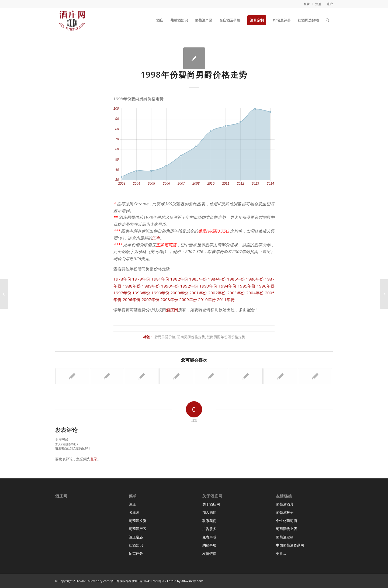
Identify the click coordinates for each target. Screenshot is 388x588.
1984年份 (217, 279)
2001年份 (198, 293)
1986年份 (255, 279)
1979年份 (141, 279)
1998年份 (141, 293)
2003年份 (236, 293)
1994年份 (228, 286)
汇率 (156, 238)
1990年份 (170, 286)
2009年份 (188, 299)
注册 (318, 4)
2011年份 (226, 299)
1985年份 (236, 279)
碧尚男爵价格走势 (191, 337)
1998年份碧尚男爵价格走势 (194, 75)
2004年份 (255, 293)
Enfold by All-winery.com (185, 581)
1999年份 (160, 293)
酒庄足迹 (136, 537)
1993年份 (208, 286)
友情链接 (209, 554)
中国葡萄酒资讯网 (290, 545)
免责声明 (209, 537)
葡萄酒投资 (138, 521)
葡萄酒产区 (138, 529)
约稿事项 (209, 545)
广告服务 (209, 529)
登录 (307, 4)
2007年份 (150, 299)
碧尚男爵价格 (165, 337)
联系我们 (209, 521)
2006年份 (131, 299)
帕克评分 (136, 554)
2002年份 (217, 293)
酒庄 (132, 504)
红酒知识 (136, 545)
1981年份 (160, 279)
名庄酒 (134, 512)
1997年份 (122, 293)
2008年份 (169, 299)
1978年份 (122, 279)
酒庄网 (172, 310)
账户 (330, 4)
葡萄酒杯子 (285, 512)
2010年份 (207, 299)
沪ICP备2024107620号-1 (148, 581)
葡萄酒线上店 (286, 529)
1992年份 (189, 286)
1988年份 (132, 286)
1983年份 (198, 279)
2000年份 (179, 293)
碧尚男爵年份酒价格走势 (226, 337)
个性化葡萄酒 (286, 521)
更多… (281, 554)
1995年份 (247, 286)
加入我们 (209, 512)
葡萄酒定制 (285, 537)
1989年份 (151, 286)
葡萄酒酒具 (285, 504)
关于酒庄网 (211, 504)
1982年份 (179, 279)
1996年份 (266, 286)
